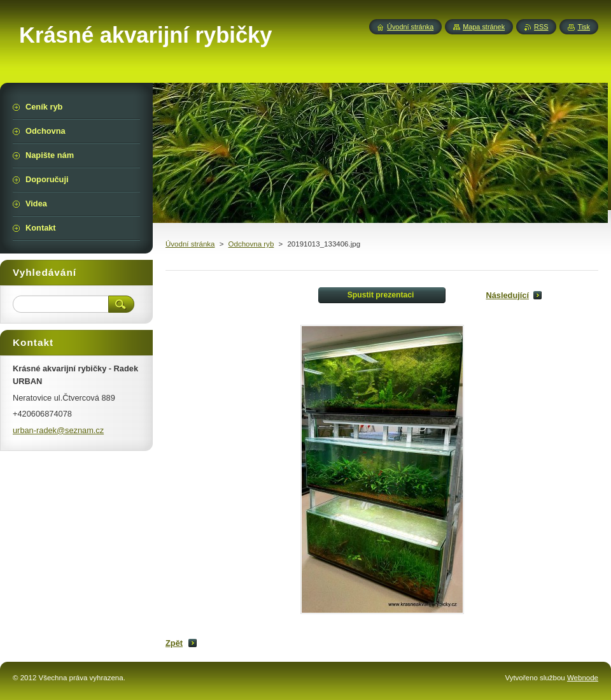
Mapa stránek (484, 27)
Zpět (174, 643)
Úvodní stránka (190, 244)
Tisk (584, 27)
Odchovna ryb (251, 244)
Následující (507, 295)
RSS (541, 27)
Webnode (583, 678)
